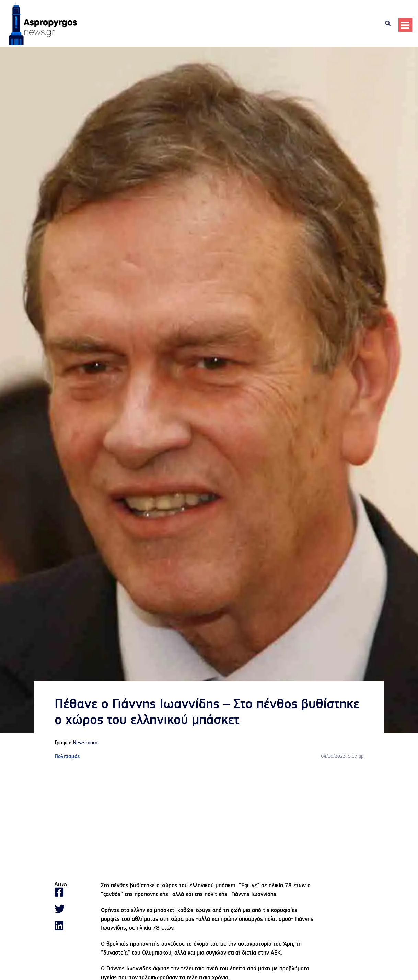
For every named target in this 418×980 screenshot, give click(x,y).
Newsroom (85, 743)
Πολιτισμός (67, 757)
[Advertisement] (209, 821)
